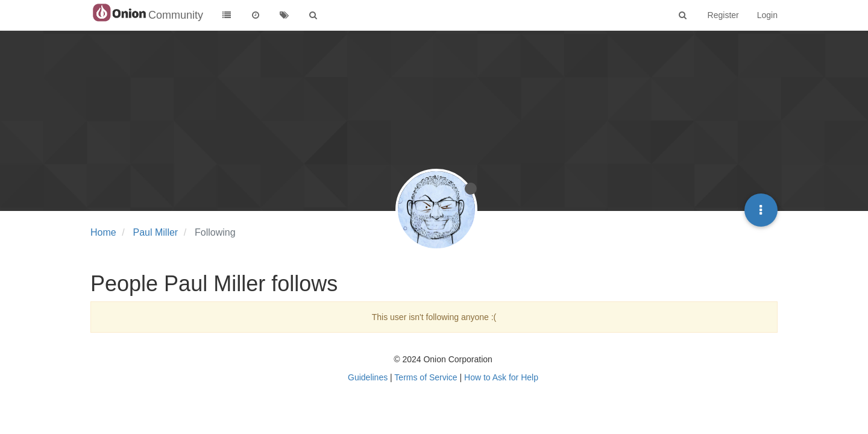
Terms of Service (426, 377)
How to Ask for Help (501, 377)
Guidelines (368, 377)
